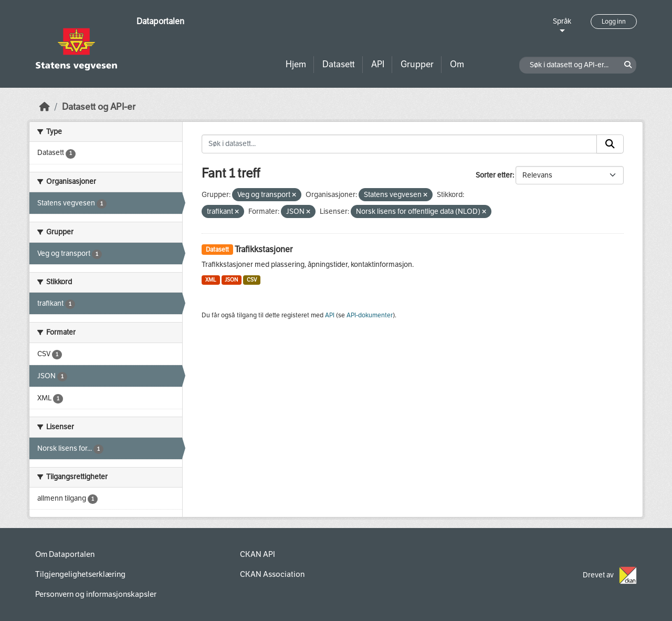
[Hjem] (45, 107)
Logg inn (614, 22)
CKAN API (258, 554)
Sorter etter (494, 175)
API (378, 64)
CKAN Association (272, 574)
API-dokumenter (370, 315)
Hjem (296, 64)
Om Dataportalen (65, 554)
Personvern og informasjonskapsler (96, 594)
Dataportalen (160, 21)
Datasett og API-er (99, 107)
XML (211, 280)
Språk (562, 21)
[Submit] (610, 144)
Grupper (417, 64)
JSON (231, 280)
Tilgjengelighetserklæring (80, 574)
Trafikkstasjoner (264, 249)
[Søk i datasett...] (399, 144)
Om (457, 64)
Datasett (339, 64)
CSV (252, 280)
